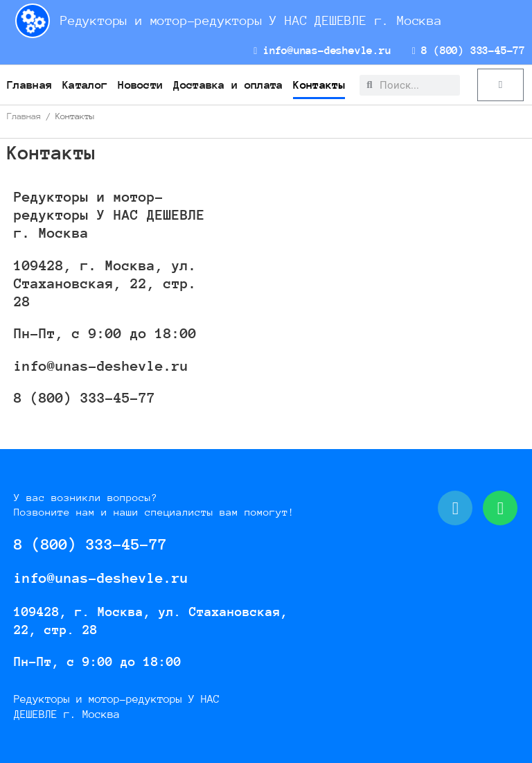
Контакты (319, 85)
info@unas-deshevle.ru (322, 51)
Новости (140, 85)
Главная (29, 85)
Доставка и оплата (228, 85)
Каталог (85, 85)
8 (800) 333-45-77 (469, 51)
